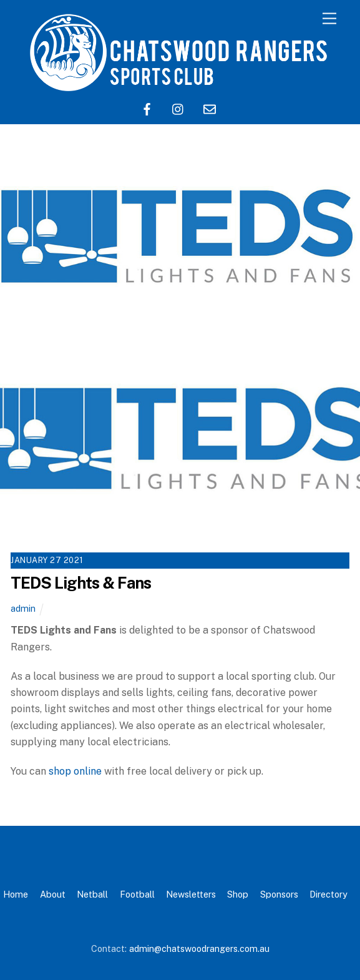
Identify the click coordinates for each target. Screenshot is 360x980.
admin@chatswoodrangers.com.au (199, 948)
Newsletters (191, 894)
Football (137, 894)
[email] (210, 108)
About (53, 894)
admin (23, 608)
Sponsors (279, 894)
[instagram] (178, 108)
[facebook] (147, 108)
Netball (92, 894)
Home (16, 894)
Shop (238, 894)
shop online (75, 771)
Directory (328, 894)
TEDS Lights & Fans (81, 583)
